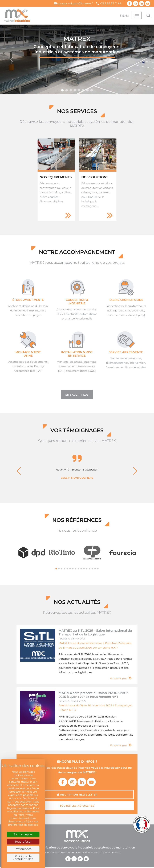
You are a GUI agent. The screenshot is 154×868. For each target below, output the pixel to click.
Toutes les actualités (77, 795)
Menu (125, 16)
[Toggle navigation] (137, 16)
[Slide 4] (83, 90)
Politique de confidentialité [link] (23, 858)
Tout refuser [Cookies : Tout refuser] (23, 842)
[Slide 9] (87, 90)
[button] (19, 465)
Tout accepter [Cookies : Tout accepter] (23, 834)
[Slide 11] (67, 90)
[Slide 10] (92, 90)
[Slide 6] (71, 90)
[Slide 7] (75, 90)
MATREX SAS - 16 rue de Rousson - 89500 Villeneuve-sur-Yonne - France (77, 842)
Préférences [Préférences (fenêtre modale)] (23, 849)
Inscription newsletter (77, 784)
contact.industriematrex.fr (74, 3)
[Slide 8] (79, 90)
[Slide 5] (62, 90)
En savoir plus (77, 394)
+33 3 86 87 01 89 (109, 3)
